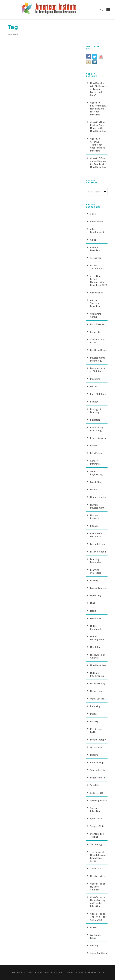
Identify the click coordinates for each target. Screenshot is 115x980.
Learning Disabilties (96, 561)
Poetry (94, 714)
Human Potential (95, 517)
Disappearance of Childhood (98, 370)
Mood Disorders (98, 665)
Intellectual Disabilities (96, 535)
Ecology (94, 402)
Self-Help (95, 785)
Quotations (96, 747)
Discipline (95, 379)
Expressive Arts (98, 438)
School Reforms (98, 778)
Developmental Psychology (98, 359)
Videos (93, 927)
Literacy (94, 580)
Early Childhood (98, 394)
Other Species (97, 699)
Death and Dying (99, 350)
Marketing (95, 596)
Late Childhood (98, 552)
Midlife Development (97, 638)
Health (94, 489)
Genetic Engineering (96, 473)
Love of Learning (99, 588)
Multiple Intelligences (97, 674)
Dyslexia (94, 386)
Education (95, 420)
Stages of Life (97, 826)
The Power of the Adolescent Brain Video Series (98, 856)
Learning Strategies (96, 571)
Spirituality (96, 819)
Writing (94, 945)
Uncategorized (98, 876)
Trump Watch (97, 868)
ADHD (93, 214)
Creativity (95, 332)
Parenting (95, 706)
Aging (93, 240)
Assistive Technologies (97, 267)
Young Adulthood (99, 953)
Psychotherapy (98, 740)
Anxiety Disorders (95, 249)
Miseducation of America (98, 656)
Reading (94, 755)
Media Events (97, 618)
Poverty (94, 721)
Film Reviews (97, 453)
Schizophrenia (97, 770)
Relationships (97, 762)
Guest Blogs (96, 482)
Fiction (94, 446)
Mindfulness (96, 647)
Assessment (96, 258)
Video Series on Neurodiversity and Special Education (98, 902)
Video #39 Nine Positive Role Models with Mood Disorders (98, 127)
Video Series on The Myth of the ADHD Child (98, 917)
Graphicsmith (96, 972)
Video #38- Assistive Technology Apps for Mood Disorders (98, 145)
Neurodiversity (98, 683)
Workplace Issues (96, 936)
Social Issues (97, 793)
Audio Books (96, 293)
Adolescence (97, 222)
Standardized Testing (97, 835)
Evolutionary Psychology (97, 429)
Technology (96, 844)
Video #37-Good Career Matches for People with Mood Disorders (98, 163)
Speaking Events (99, 800)
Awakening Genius (96, 315)
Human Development (97, 506)
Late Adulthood (98, 544)
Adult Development (97, 231)
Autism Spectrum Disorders (95, 303)
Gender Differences (96, 462)
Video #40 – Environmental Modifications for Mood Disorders (98, 109)
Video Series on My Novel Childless (98, 887)
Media (93, 611)
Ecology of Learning (96, 411)
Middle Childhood (95, 627)
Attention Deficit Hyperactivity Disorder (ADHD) (99, 280)
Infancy (94, 526)
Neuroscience (97, 691)
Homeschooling (98, 497)
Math (93, 603)
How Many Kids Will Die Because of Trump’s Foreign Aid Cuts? (98, 89)
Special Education (95, 809)
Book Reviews (97, 324)
